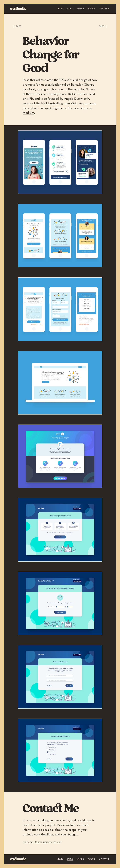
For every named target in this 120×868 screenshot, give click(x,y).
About (91, 8)
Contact (104, 8)
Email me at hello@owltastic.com (42, 842)
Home (60, 8)
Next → (103, 26)
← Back (17, 26)
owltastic (18, 9)
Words (80, 8)
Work (70, 8)
